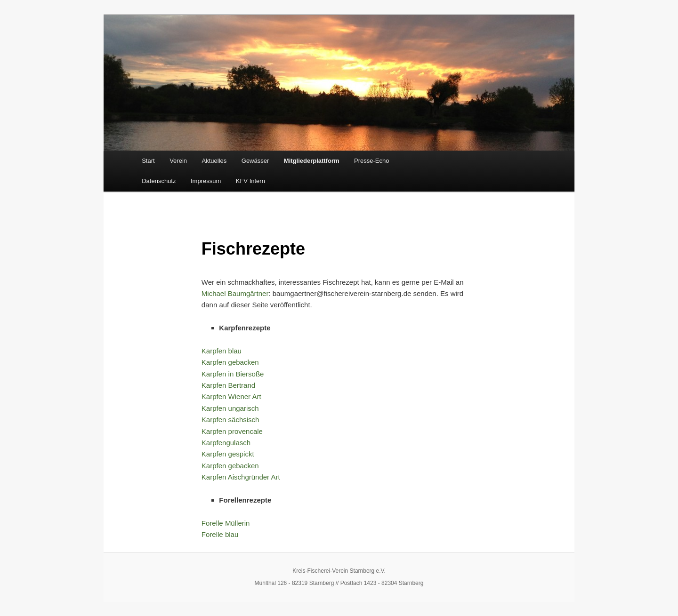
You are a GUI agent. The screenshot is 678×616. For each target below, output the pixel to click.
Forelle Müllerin (226, 523)
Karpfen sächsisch (230, 420)
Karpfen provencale (232, 431)
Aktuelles (214, 161)
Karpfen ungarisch (230, 408)
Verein (178, 161)
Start (148, 161)
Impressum (206, 181)
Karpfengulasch (226, 443)
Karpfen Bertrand (228, 385)
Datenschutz (159, 181)
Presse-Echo (371, 161)
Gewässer (255, 161)
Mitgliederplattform (312, 161)
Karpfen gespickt (228, 454)
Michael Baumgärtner (235, 293)
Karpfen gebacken (230, 362)
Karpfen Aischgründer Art (241, 477)
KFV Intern (250, 181)
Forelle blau (220, 534)
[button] (21, 595)
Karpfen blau (222, 351)
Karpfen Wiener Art (231, 396)
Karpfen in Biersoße (233, 374)
